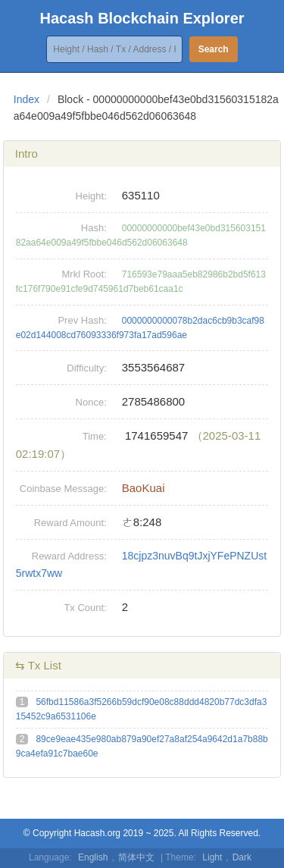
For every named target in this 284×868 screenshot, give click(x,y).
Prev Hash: (82, 320)
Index (27, 99)
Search (214, 49)
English (93, 857)
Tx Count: (85, 608)
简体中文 (136, 857)
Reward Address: (69, 556)
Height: (91, 196)
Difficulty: (87, 368)
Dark (242, 857)
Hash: (94, 228)
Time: (95, 436)
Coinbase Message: (63, 489)
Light (212, 857)
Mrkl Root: (84, 274)
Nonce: (91, 402)
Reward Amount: (70, 523)
